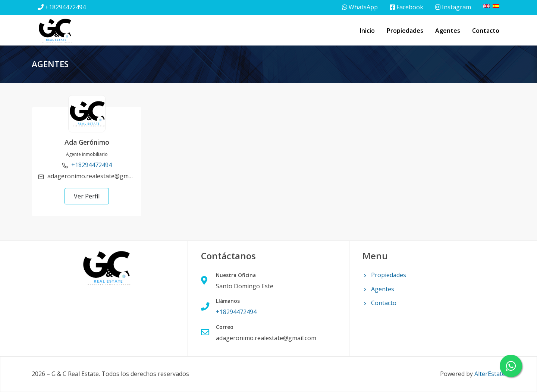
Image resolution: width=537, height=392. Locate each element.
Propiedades (405, 31)
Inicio (367, 31)
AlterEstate (490, 374)
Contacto (486, 31)
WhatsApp (360, 7)
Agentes (448, 31)
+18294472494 (65, 7)
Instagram (453, 7)
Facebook (406, 7)
